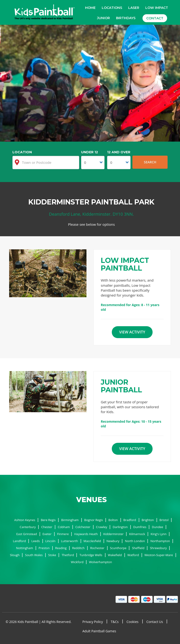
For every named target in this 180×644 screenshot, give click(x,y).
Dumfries (140, 527)
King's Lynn (159, 534)
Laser (134, 8)
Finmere (63, 534)
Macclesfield (92, 541)
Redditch (78, 548)
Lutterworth (69, 541)
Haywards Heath (86, 534)
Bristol (164, 520)
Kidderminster (114, 534)
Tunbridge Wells (91, 555)
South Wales (34, 555)
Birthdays (126, 18)
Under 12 (90, 152)
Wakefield (115, 555)
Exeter (47, 534)
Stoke (52, 555)
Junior (103, 18)
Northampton (160, 541)
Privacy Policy (93, 622)
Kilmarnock (137, 534)
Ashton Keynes (25, 520)
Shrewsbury (158, 548)
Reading (61, 548)
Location (22, 152)
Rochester (97, 548)
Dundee (157, 527)
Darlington (120, 527)
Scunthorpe (118, 548)
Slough (15, 555)
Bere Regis (48, 520)
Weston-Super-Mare (159, 555)
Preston (44, 548)
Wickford (77, 562)
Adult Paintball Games (99, 631)
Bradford (130, 520)
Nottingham (25, 548)
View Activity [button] (132, 332)
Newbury (113, 541)
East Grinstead (27, 534)
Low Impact (157, 8)
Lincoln (50, 541)
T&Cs (115, 622)
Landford (19, 541)
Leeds (36, 541)
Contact (155, 18)
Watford (133, 555)
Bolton (113, 520)
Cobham (64, 527)
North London (135, 541)
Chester (47, 527)
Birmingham (70, 520)
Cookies (133, 622)
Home (90, 8)
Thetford (68, 555)
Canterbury (28, 527)
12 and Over (119, 152)
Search (150, 162)
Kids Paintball (45, 13)
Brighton (148, 520)
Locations (112, 8)
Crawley (101, 527)
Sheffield (138, 548)
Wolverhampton (101, 562)
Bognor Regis (94, 520)
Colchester (83, 527)
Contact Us (155, 622)
